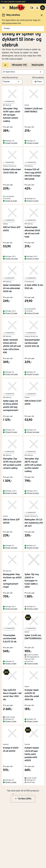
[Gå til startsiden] (17, 8)
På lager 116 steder (11, 143)
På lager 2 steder (11, 664)
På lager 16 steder (33, 143)
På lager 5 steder (32, 721)
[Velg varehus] (32, 8)
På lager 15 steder (33, 201)
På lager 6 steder (32, 609)
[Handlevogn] (43, 8)
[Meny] (3, 8)
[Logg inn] (37, 8)
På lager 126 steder (33, 432)
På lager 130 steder (12, 259)
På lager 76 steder (11, 201)
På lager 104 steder (12, 374)
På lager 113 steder (11, 313)
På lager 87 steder (11, 432)
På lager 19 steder (33, 548)
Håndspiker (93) (19, 65)
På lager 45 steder (11, 548)
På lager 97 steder (33, 259)
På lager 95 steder (33, 313)
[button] (23, 72)
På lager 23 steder (33, 493)
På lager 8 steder (32, 664)
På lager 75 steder (33, 374)
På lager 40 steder (11, 609)
